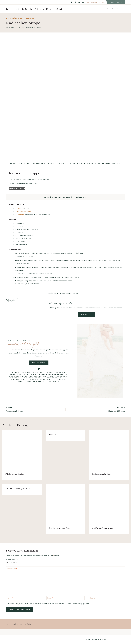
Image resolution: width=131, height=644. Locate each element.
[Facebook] (71, 2)
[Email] (83, 2)
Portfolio (101, 2)
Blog (119, 9)
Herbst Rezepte (116, 2)
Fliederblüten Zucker (15, 474)
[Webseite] (106, 598)
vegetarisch (30, 18)
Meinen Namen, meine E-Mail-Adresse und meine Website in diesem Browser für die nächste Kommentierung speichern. (49, 604)
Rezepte (111, 9)
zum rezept (86, 315)
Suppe (22, 18)
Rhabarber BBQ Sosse (96, 409)
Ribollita (52, 434)
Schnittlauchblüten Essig (60, 528)
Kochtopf (20, 208)
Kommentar (12, 569)
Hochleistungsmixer (24, 211)
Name (10, 598)
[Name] (25, 598)
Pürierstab (20, 214)
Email (50, 598)
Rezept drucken (17, 189)
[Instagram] (75, 2)
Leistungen (94, 2)
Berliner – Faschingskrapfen (18, 489)
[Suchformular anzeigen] (124, 9)
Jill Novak (11, 27)
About (88, 2)
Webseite (91, 598)
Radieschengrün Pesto (35, 409)
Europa (9, 18)
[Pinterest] (79, 2)
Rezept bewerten (12, 559)
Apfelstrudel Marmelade (103, 528)
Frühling (16, 18)
